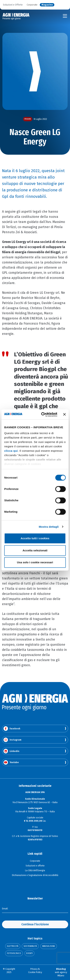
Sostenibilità (30, 946)
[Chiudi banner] (64, 414)
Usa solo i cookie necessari (35, 562)
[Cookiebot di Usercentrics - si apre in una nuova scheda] (43, 414)
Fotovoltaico (14, 953)
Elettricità (13, 946)
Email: (5, 909)
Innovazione (49, 946)
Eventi (29, 953)
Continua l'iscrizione (35, 924)
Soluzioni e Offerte (13, 5)
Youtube (11, 762)
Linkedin (11, 751)
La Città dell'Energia (35, 870)
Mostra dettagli (49, 527)
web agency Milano (61, 972)
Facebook (12, 729)
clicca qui (11, 451)
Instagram (12, 740)
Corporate (32, 5)
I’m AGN (28, 119)
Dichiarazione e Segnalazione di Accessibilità (35, 875)
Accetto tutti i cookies (35, 538)
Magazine (47, 5)
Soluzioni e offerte (35, 866)
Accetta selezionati (35, 550)
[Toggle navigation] (65, 16)
